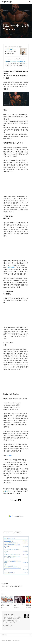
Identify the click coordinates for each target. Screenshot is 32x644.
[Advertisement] (16, 516)
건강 (5, 538)
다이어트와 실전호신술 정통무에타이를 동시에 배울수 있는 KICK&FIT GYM (16, 65)
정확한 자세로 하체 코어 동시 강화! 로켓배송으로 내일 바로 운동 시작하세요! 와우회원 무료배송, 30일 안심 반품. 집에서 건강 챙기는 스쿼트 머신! (11, 53)
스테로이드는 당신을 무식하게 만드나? (12, 569)
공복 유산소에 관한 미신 (10, 566)
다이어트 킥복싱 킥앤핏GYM (15, 61)
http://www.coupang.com (12, 47)
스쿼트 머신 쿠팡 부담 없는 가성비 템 (10, 49)
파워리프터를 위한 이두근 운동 (11, 555)
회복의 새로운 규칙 (9, 573)
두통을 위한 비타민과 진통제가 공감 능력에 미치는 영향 (12, 557)
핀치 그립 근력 (8, 541)
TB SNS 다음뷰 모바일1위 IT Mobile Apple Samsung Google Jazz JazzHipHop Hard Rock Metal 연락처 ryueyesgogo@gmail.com (12, 619)
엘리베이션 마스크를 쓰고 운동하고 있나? (12, 562)
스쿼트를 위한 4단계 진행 (10, 543)
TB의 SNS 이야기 (7, 2)
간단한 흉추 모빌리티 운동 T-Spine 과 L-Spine (12, 546)
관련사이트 (4, 635)
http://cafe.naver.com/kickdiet (13, 59)
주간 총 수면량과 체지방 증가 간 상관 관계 (12, 550)
